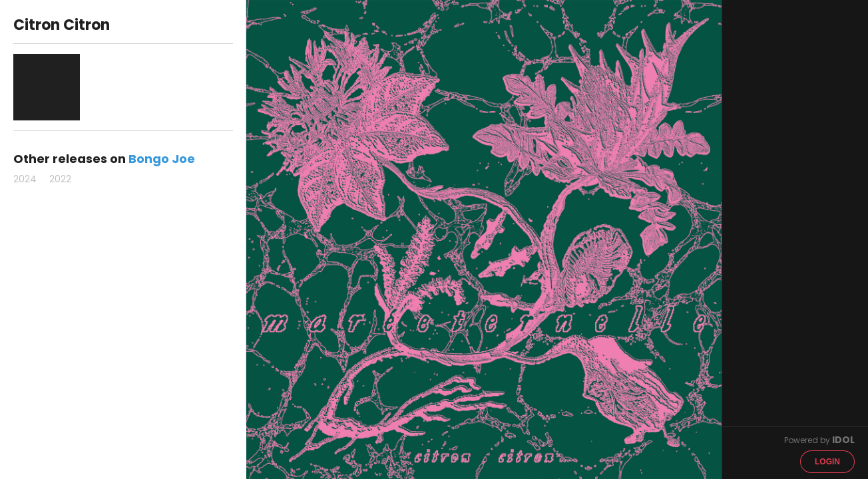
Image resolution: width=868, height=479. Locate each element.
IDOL (843, 440)
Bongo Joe (162, 159)
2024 (25, 179)
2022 (60, 179)
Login (827, 462)
